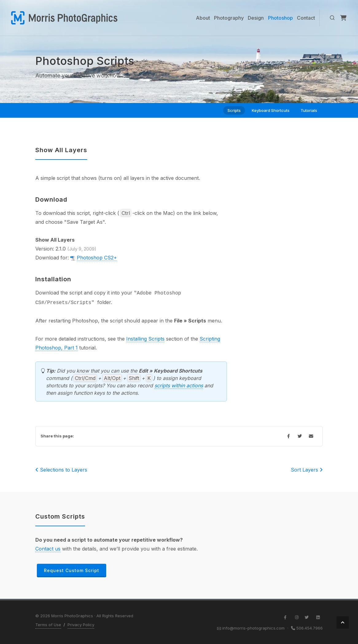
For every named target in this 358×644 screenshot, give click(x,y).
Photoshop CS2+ (97, 258)
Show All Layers (61, 150)
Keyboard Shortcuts (271, 110)
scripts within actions (179, 385)
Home (224, 67)
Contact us (48, 549)
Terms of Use (48, 625)
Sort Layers (307, 470)
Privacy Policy (81, 625)
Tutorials (309, 110)
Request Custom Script (72, 570)
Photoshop (248, 67)
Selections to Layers (61, 470)
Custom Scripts (60, 516)
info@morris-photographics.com (253, 628)
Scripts (274, 67)
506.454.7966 (309, 628)
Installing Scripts (145, 339)
